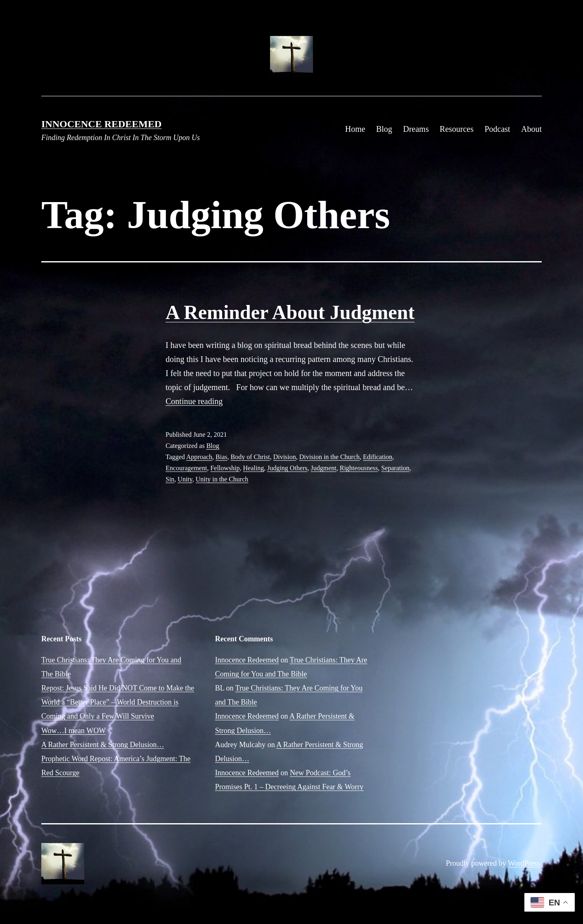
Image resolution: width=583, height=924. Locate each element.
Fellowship (225, 468)
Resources (457, 129)
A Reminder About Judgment (290, 312)
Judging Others (287, 468)
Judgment (324, 468)
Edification (378, 457)
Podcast (497, 129)
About (531, 129)
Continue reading (194, 401)
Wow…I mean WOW (73, 731)
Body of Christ (250, 457)
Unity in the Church (222, 479)
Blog (384, 129)
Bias (221, 457)
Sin (170, 479)
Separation (395, 468)
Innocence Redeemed (101, 124)
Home (355, 129)
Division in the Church (329, 457)
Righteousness (359, 468)
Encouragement (186, 468)
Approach (199, 457)
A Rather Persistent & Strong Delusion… (103, 745)
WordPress (524, 863)
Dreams (416, 129)
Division (285, 457)
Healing (254, 468)
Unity (185, 479)
